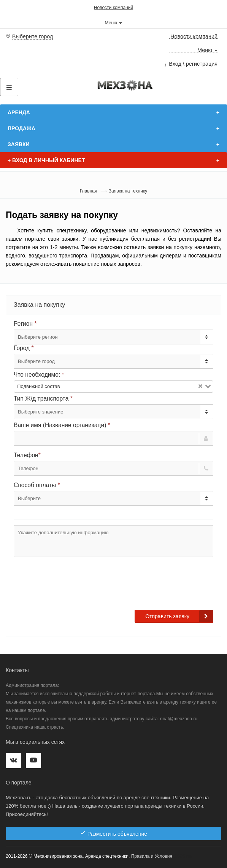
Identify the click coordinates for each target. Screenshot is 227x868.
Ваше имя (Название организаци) (62, 425)
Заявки (19, 144)
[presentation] (71, 587)
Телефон (27, 455)
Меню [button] (114, 22)
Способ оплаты (37, 485)
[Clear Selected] (200, 387)
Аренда (19, 112)
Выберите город (33, 36)
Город (24, 348)
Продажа (21, 128)
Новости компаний (113, 8)
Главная (89, 191)
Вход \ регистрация (193, 63)
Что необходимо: (39, 375)
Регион (25, 324)
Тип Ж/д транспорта (43, 398)
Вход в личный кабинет (46, 160)
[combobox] (113, 387)
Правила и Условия (152, 856)
